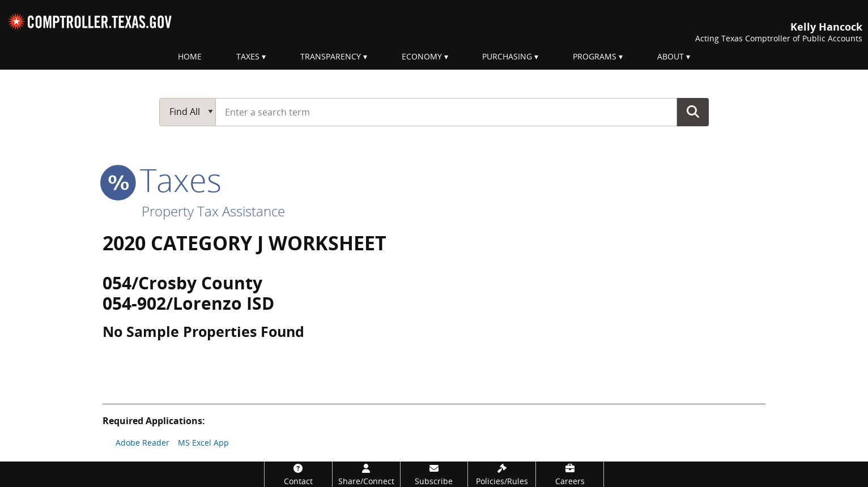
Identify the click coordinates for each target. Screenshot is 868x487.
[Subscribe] (434, 474)
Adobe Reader (142, 443)
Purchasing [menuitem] (507, 56)
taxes (162, 180)
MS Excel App (203, 443)
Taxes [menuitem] (248, 56)
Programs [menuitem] (595, 56)
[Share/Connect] (366, 474)
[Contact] (298, 474)
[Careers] (570, 474)
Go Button (693, 112)
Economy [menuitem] (422, 56)
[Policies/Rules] (502, 474)
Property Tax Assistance (213, 211)
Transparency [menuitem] (331, 56)
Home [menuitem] (190, 56)
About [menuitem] (671, 56)
